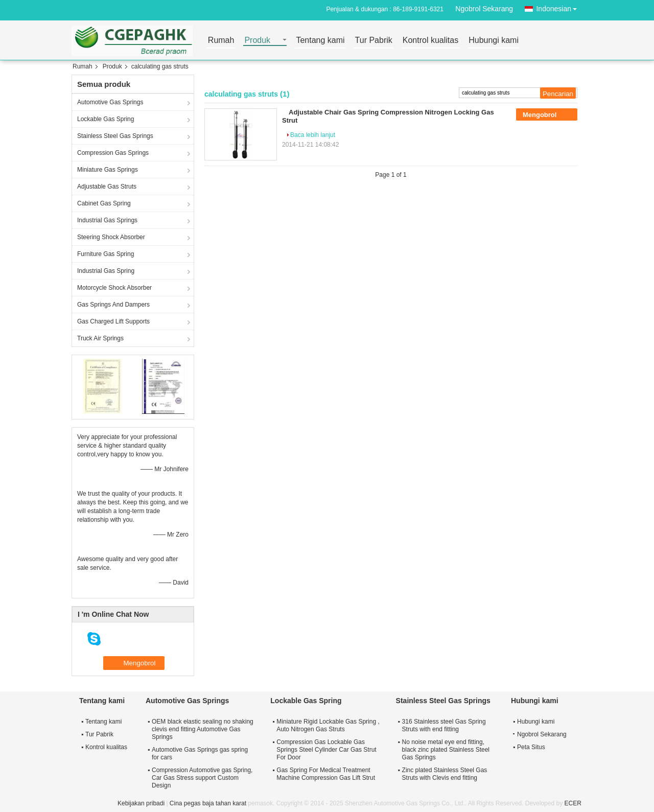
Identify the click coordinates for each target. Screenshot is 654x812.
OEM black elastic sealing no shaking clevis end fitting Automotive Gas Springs (203, 729)
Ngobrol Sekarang (484, 9)
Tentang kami (320, 41)
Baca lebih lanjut (313, 135)
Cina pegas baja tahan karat (208, 803)
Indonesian (559, 7)
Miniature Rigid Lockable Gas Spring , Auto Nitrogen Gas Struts (328, 725)
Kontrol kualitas (430, 41)
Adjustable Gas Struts (107, 187)
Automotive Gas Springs (110, 102)
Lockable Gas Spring (106, 119)
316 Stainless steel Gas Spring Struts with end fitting (444, 725)
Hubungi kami (494, 41)
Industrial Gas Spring (106, 271)
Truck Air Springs (100, 338)
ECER (573, 803)
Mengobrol (547, 115)
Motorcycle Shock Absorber (114, 288)
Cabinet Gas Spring (104, 203)
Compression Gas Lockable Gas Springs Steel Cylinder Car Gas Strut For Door (326, 750)
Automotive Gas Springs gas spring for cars (200, 753)
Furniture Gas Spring (106, 254)
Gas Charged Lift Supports (113, 321)
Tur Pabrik (374, 41)
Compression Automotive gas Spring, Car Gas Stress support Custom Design (202, 778)
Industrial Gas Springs (107, 220)
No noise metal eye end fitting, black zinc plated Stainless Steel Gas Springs (446, 750)
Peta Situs (531, 747)
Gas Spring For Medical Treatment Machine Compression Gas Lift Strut (326, 774)
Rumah (221, 41)
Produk (257, 41)
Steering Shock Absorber (111, 237)
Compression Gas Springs (113, 153)
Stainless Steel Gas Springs (115, 136)
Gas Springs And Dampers (113, 305)
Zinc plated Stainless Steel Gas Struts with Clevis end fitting (445, 774)
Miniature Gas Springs (108, 170)
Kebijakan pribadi (141, 803)
